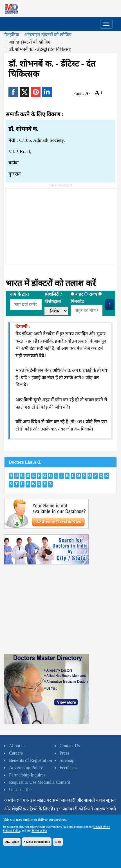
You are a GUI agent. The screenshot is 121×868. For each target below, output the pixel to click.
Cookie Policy (102, 827)
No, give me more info (37, 842)
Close (58, 842)
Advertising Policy (26, 768)
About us (17, 746)
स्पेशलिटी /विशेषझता (53, 298)
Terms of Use (39, 831)
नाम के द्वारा (19, 294)
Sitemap (67, 760)
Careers (16, 753)
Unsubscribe (20, 790)
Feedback (68, 768)
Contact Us (70, 746)
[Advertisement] (48, 224)
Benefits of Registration (31, 760)
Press (64, 753)
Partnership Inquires (27, 775)
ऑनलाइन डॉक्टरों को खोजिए (48, 35)
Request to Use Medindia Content (40, 782)
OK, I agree (12, 842)
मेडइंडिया (12, 35)
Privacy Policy (12, 831)
